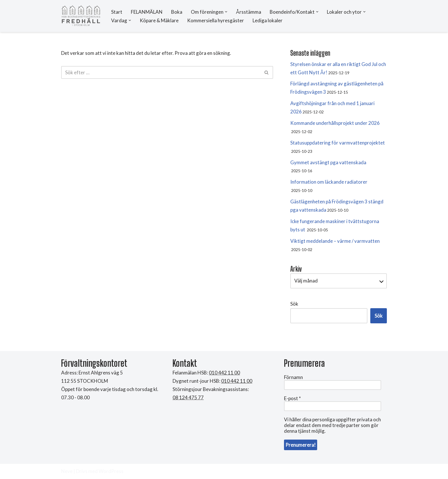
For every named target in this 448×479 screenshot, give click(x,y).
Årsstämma (249, 12)
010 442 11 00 (237, 381)
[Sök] (161, 72)
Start (117, 12)
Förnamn (293, 377)
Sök (294, 304)
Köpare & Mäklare (159, 20)
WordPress (111, 471)
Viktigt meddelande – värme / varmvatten (335, 241)
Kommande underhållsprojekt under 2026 (335, 123)
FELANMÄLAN (147, 12)
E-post (292, 398)
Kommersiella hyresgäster (216, 20)
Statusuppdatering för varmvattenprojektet (338, 143)
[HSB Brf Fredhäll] (81, 16)
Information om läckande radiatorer (329, 182)
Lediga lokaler (268, 20)
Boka (177, 12)
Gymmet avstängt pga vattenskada (328, 162)
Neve (67, 471)
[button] (226, 12)
